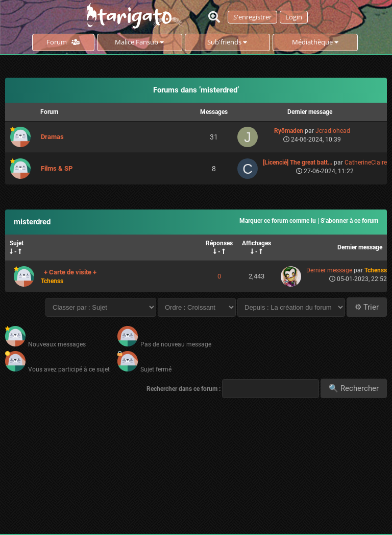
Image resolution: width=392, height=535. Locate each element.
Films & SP (57, 168)
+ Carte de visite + (70, 272)
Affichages (256, 243)
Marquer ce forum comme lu (278, 221)
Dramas (52, 137)
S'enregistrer (252, 17)
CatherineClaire (366, 162)
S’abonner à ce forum (349, 221)
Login (294, 17)
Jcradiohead (333, 131)
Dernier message (360, 247)
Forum (63, 42)
